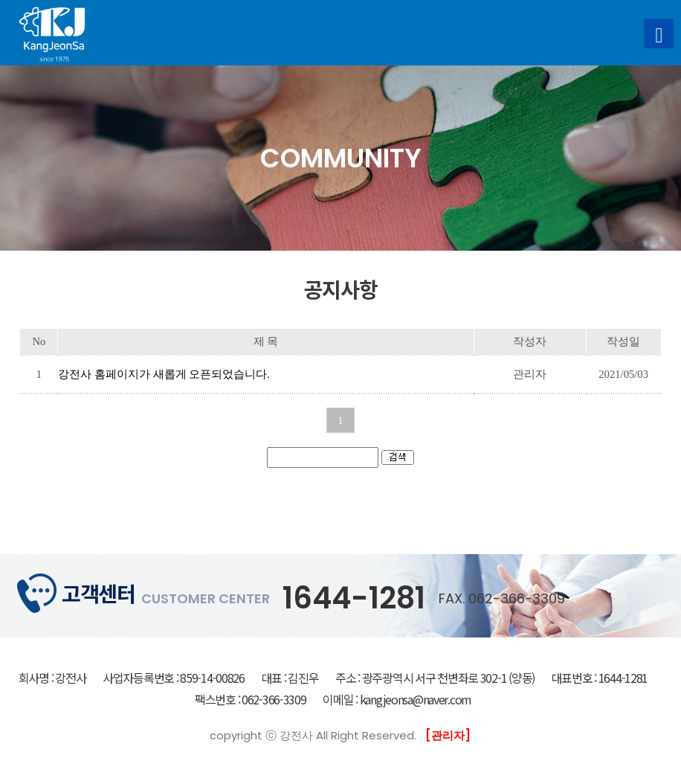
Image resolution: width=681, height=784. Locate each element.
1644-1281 (354, 598)
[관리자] (448, 735)
